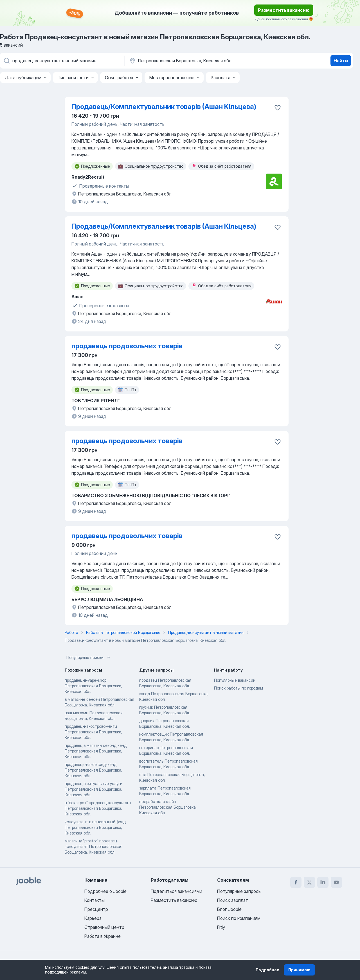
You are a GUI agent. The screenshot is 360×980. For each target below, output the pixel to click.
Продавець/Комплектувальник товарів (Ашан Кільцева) (164, 107)
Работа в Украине (103, 936)
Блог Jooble (229, 909)
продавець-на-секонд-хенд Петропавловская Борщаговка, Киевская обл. (93, 770)
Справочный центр (104, 927)
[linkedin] (323, 882)
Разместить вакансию (284, 10)
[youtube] (336, 882)
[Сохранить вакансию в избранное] (278, 108)
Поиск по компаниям (239, 918)
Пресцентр (96, 909)
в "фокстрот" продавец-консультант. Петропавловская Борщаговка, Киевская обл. (98, 808)
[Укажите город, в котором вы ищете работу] (188, 61)
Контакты (94, 900)
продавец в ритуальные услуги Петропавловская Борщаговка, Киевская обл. (94, 789)
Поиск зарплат (233, 900)
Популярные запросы (239, 891)
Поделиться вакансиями (176, 891)
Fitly (221, 927)
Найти (341, 61)
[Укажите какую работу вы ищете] (62, 61)
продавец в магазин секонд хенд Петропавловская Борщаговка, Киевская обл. (96, 751)
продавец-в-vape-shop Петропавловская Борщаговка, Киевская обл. (93, 686)
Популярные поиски (89, 658)
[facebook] (296, 882)
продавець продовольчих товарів (127, 346)
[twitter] (309, 882)
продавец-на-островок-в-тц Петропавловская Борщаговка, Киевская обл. (93, 732)
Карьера (93, 918)
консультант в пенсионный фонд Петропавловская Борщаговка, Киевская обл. (95, 827)
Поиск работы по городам (238, 688)
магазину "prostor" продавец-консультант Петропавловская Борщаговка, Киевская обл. (94, 846)
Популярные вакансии (235, 680)
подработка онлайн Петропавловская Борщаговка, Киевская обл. (168, 807)
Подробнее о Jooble (105, 891)
